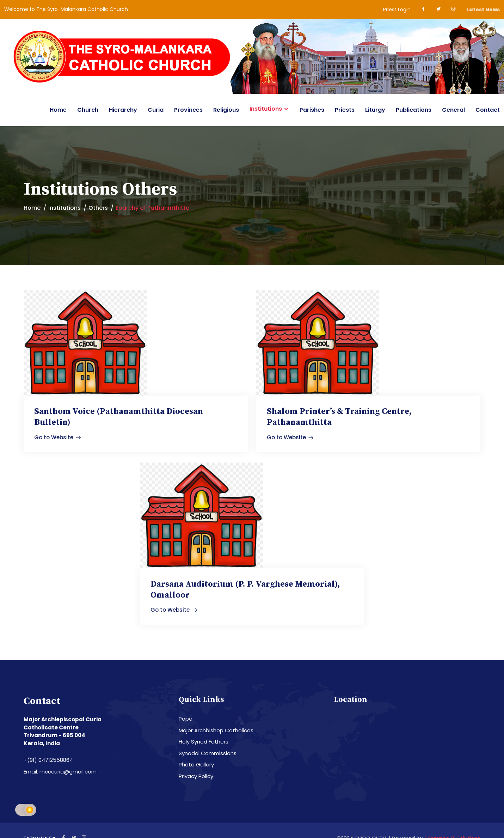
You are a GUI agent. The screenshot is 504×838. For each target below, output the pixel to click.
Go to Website (58, 437)
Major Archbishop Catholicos (216, 730)
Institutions (266, 109)
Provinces (188, 110)
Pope (186, 719)
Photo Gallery (196, 764)
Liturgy (375, 110)
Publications (414, 110)
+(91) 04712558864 (48, 760)
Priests (345, 110)
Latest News (483, 10)
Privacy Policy (196, 776)
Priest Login (397, 10)
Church (88, 110)
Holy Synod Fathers (204, 742)
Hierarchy (123, 110)
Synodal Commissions (208, 753)
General (453, 110)
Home (58, 110)
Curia (156, 110)
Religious (226, 110)
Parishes (312, 110)
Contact (488, 110)
